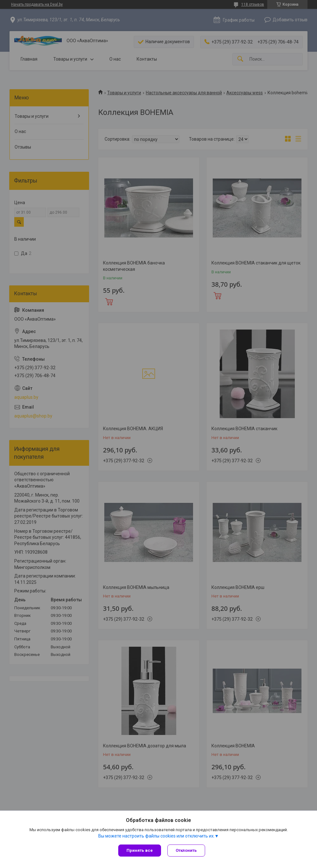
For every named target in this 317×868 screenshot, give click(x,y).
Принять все (140, 850)
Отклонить (186, 850)
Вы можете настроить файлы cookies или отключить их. (156, 836)
